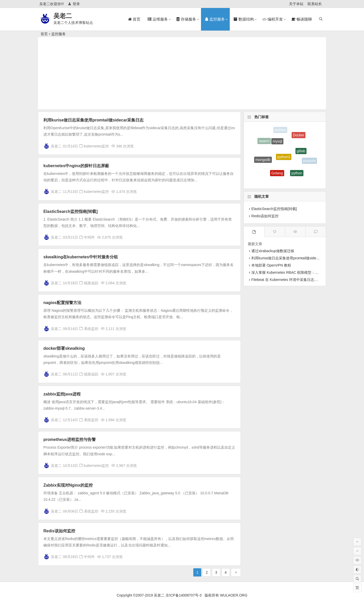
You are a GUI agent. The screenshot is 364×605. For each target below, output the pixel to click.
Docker (299, 136)
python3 (284, 159)
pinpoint (309, 161)
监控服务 (59, 34)
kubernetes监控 (96, 146)
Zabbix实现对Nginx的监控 (68, 485)
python (297, 174)
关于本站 (296, 4)
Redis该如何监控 (59, 531)
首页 (44, 34)
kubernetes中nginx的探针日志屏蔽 (76, 166)
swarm (264, 142)
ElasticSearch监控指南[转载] (71, 211)
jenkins (280, 130)
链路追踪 (91, 283)
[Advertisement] (182, 73)
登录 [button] (74, 4)
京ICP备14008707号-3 (184, 595)
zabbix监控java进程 (62, 394)
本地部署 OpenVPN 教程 (271, 265)
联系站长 (315, 4)
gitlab (301, 153)
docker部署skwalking (64, 348)
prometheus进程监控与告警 (70, 439)
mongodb (263, 161)
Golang (277, 175)
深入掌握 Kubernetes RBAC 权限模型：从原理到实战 (294, 272)
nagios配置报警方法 (62, 303)
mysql (277, 143)
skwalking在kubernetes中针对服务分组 (81, 257)
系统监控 (91, 329)
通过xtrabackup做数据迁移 (273, 251)
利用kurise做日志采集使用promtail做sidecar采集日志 (93, 120)
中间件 (89, 237)
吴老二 (63, 16)
